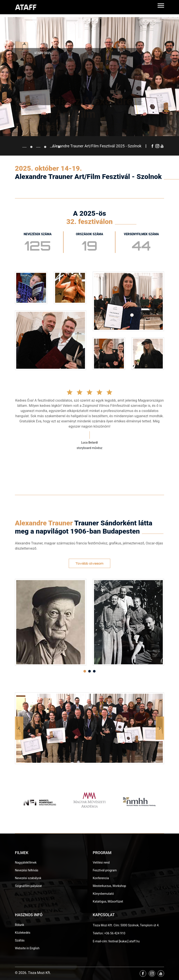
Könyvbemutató (103, 894)
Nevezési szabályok (28, 878)
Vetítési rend (101, 863)
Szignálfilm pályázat (28, 886)
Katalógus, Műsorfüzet (108, 901)
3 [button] (94, 671)
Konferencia (101, 878)
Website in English (27, 948)
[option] (51, 622)
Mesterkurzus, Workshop (109, 886)
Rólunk (20, 925)
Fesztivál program (105, 870)
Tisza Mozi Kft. (103, 925)
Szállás (20, 940)
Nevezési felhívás (27, 870)
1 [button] (85, 671)
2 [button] (89, 671)
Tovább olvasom (89, 563)
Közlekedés (23, 933)
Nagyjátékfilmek (26, 863)
